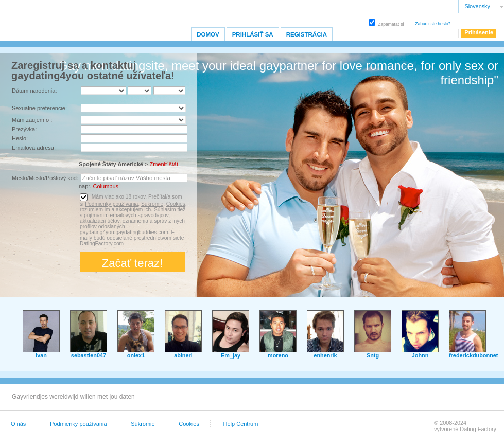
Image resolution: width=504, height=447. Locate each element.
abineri (183, 355)
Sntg (373, 355)
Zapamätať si (386, 23)
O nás (18, 424)
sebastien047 (89, 355)
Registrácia (307, 34)
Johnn (420, 355)
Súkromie (152, 204)
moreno (278, 355)
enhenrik (325, 355)
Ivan (41, 355)
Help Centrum (241, 424)
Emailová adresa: (34, 148)
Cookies (176, 204)
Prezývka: (24, 129)
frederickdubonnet (473, 355)
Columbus (106, 186)
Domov (208, 34)
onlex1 (136, 355)
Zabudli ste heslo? (433, 24)
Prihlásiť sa (253, 34)
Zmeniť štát (163, 164)
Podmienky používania (111, 204)
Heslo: (20, 138)
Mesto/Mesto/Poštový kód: (45, 178)
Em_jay (231, 355)
